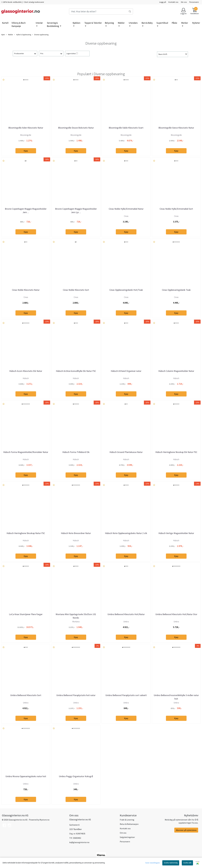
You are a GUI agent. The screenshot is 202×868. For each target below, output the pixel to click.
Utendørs (133, 23)
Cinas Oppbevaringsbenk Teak (176, 290)
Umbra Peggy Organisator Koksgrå (76, 776)
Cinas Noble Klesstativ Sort (76, 290)
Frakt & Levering (127, 820)
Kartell (5, 23)
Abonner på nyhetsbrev (186, 830)
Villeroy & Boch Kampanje (19, 25)
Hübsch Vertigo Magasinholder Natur (176, 533)
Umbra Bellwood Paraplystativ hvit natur (76, 695)
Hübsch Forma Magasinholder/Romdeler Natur (26, 452)
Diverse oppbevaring (40, 35)
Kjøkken (76, 23)
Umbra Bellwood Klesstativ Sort (26, 695)
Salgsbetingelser (127, 837)
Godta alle (187, 863)
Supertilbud (162, 23)
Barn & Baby (147, 23)
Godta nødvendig (171, 863)
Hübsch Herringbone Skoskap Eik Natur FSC (176, 452)
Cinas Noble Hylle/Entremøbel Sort (176, 209)
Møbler (121, 23)
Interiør (39, 23)
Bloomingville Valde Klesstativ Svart (126, 128)
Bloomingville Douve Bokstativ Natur (76, 128)
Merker (185, 23)
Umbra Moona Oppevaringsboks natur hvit (26, 776)
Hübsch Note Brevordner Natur (76, 533)
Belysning (109, 23)
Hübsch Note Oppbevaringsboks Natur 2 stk (126, 533)
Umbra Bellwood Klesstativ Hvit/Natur (126, 614)
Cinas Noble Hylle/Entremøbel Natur (126, 209)
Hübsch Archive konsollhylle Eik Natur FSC (76, 371)
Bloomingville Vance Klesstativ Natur (176, 128)
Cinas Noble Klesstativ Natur (26, 290)
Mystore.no (45, 820)
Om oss (184, 2)
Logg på (163, 2)
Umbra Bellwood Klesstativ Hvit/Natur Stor (176, 614)
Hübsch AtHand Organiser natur (126, 371)
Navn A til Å (163, 54)
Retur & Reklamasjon (129, 824)
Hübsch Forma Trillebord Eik (76, 452)
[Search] (101, 11)
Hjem (3, 35)
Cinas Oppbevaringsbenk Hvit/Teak (126, 290)
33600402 (77, 838)
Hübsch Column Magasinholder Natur (176, 371)
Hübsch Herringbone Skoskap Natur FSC (26, 533)
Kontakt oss (173, 2)
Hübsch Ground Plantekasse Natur (126, 452)
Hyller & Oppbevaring (23, 35)
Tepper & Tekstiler (93, 23)
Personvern (194, 2)
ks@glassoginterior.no (79, 842)
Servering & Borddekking (53, 25)
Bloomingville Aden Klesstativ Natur (26, 128)
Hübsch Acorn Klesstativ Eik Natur (26, 371)
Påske (174, 23)
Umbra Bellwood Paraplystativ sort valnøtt (126, 695)
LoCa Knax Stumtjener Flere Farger (26, 614)
